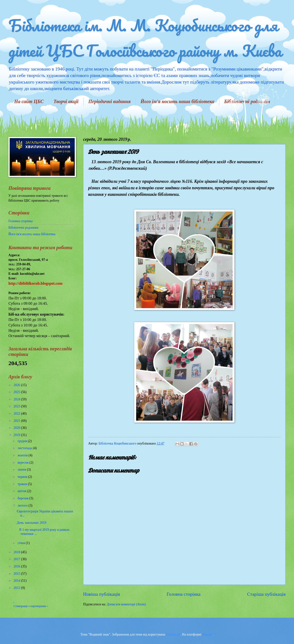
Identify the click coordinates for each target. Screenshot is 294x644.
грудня (23, 441)
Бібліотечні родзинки (23, 228)
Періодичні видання (110, 101)
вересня (23, 463)
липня (22, 470)
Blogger (207, 634)
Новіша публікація (102, 594)
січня (22, 543)
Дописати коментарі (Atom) (126, 604)
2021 (17, 421)
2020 (17, 428)
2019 (17, 435)
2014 (17, 581)
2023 (17, 406)
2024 (17, 399)
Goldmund (173, 634)
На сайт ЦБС (29, 101)
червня (23, 477)
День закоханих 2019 (31, 523)
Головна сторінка (183, 594)
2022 (17, 414)
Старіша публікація (267, 594)
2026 (17, 385)
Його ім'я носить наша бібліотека (177, 101)
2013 (17, 588)
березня (23, 498)
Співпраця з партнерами (30, 606)
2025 (17, 392)
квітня (22, 491)
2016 (17, 566)
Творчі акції (66, 101)
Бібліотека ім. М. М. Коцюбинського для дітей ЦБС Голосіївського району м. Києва (145, 38)
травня (23, 484)
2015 (17, 574)
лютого (23, 506)
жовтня (23, 455)
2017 (17, 559)
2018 (17, 552)
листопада (25, 448)
